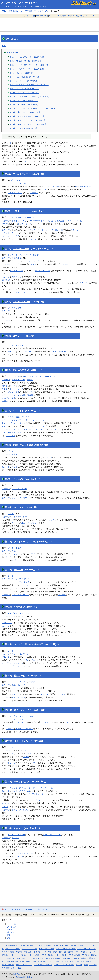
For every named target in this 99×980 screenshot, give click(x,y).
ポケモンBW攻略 (26, 945)
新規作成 (71, 16)
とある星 (15, 838)
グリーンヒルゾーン (20, 654)
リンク (11, 376)
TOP (4, 46)
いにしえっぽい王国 (55, 221)
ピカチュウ (13, 788)
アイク (11, 548)
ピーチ (28, 217)
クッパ (45, 189)
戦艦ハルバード (18, 685)
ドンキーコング (25, 224)
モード (9, 143)
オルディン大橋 (18, 380)
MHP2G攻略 (67, 958)
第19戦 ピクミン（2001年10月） (24, 128)
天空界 (15, 454)
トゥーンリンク (50, 376)
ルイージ (19, 217)
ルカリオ (43, 788)
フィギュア (11, 927)
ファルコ (23, 716)
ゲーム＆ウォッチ (22, 174)
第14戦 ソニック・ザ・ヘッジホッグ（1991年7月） (33, 108)
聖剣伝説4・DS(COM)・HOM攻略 (38, 952)
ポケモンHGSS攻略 (10, 945)
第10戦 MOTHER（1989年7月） (24, 93)
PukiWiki (17, 974)
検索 (46, 16)
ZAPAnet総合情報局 (10, 11)
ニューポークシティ (20, 517)
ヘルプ (52, 16)
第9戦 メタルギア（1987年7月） (24, 89)
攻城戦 (15, 551)
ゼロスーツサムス (22, 417)
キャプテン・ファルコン (18, 613)
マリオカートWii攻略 (35, 958)
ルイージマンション (74, 221)
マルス (18, 548)
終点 (9, 938)
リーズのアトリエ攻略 (86, 949)
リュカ (11, 514)
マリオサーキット (37, 221)
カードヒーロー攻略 (84, 961)
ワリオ (29, 741)
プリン (51, 788)
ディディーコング (31, 255)
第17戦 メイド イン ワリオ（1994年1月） (28, 120)
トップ (28, 16)
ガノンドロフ (35, 376)
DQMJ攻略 (58, 952)
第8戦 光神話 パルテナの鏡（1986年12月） (29, 85)
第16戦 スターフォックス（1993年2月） (28, 116)
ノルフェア (16, 420)
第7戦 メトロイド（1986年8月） (24, 81)
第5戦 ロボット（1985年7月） (23, 73)
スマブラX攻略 (8, 952)
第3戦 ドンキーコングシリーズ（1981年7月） (30, 65)
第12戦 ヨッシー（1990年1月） (24, 101)
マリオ (16, 211)
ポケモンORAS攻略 (43, 945)
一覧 (33, 16)
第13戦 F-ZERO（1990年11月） (24, 104)
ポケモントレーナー (28, 788)
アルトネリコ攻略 (13, 949)
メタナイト (22, 682)
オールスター (14, 39)
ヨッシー (18, 570)
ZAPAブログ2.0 (8, 965)
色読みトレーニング (24, 965)
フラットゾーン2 (19, 183)
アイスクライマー (22, 302)
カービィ (23, 676)
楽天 (86, 965)
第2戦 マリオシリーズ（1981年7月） (26, 61)
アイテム (27, 161)
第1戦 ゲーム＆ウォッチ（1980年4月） (27, 57)
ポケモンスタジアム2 (21, 791)
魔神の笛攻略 (43, 961)
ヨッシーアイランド (20, 579)
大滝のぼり (16, 258)
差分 (77, 16)
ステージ (6, 183)
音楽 (9, 935)
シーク (25, 376)
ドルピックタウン (19, 221)
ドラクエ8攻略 (60, 955)
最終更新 (40, 16)
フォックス (26, 710)
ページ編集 (62, 16)
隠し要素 (11, 932)
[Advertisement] (49, 25)
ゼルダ (16, 370)
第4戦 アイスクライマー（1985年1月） (27, 69)
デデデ (32, 682)
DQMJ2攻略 (69, 952)
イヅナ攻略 (55, 961)
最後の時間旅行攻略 (28, 961)
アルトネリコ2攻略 (29, 949)
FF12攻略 (85, 955)
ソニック (18, 644)
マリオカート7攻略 (53, 958)
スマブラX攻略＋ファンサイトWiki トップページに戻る (27, 909)
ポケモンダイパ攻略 (61, 945)
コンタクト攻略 (67, 961)
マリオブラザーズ (19, 345)
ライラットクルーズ (20, 719)
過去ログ (84, 16)
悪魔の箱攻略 (13, 961)
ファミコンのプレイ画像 (64, 965)
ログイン (94, 16)
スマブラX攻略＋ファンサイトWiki (19, 3)
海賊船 (30, 380)
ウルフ (32, 716)
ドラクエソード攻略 (18, 955)
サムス (11, 417)
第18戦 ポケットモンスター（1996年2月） (29, 124)
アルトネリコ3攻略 (46, 949)
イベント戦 (11, 924)
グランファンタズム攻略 (66, 949)
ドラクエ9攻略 (74, 955)
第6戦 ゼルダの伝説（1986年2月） (25, 77)
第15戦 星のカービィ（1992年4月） (26, 112)
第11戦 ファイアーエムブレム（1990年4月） (30, 97)
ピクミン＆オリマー (16, 835)
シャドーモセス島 (19, 489)
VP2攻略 (19, 952)
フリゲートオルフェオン (34, 420)
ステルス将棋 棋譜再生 (43, 965)
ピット (11, 451)
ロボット (17, 336)
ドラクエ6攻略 (33, 955)
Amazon (79, 965)
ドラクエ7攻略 (47, 955)
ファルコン (7, 623)
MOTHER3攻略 (19, 958)
